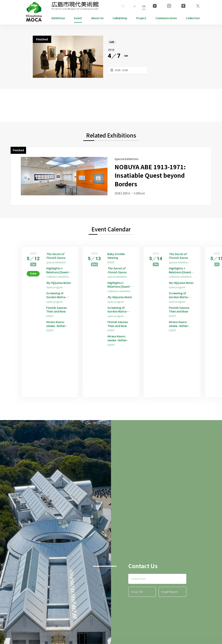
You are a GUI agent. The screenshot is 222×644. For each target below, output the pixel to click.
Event (78, 18)
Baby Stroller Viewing (117, 257)
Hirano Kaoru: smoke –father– (58, 334)
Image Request (169, 606)
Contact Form (138, 594)
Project (141, 18)
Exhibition (58, 18)
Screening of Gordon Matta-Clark (57, 303)
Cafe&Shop (120, 18)
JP (135, 6)
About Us (97, 18)
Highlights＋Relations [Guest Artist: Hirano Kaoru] (59, 272)
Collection (193, 18)
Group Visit (137, 606)
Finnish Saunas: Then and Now (58, 318)
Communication (166, 18)
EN (144, 6)
